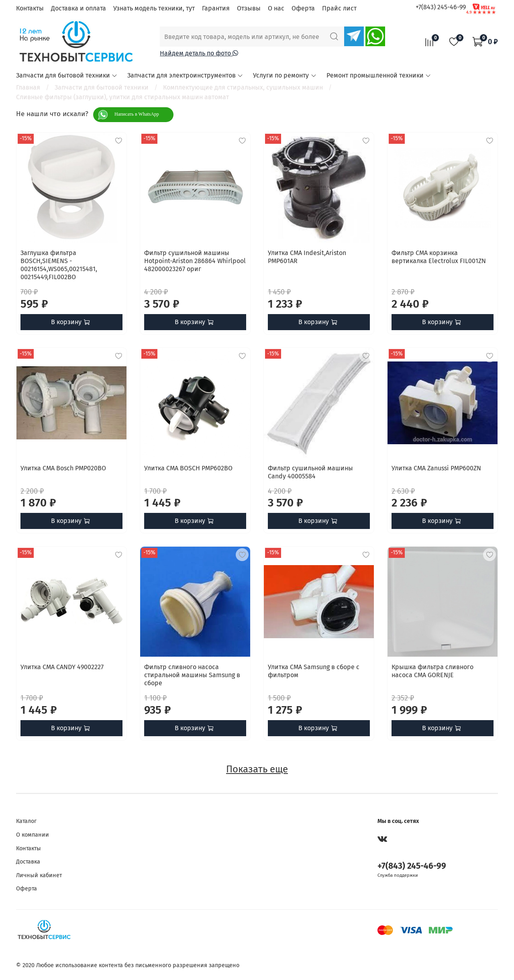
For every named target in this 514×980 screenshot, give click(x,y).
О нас (276, 8)
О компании (33, 835)
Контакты (30, 8)
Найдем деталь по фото (199, 53)
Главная (28, 87)
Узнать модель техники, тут (154, 8)
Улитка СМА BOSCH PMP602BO (188, 468)
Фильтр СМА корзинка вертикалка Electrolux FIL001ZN (439, 257)
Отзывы (249, 8)
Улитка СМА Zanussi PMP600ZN (436, 468)
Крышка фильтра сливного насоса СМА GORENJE (432, 671)
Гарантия (216, 8)
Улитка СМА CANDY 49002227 (62, 667)
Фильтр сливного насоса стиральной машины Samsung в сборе (192, 675)
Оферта (303, 8)
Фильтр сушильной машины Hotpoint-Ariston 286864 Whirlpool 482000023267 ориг (195, 261)
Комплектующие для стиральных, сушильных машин (243, 87)
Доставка (28, 862)
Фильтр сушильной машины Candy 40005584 (310, 472)
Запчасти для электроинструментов (185, 75)
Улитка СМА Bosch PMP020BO (63, 468)
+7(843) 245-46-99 (441, 7)
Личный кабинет (39, 875)
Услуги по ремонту (285, 75)
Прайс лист (339, 8)
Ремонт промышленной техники (379, 75)
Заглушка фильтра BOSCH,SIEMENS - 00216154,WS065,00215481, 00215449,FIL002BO (59, 265)
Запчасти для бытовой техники (67, 75)
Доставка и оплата (79, 8)
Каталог (26, 821)
